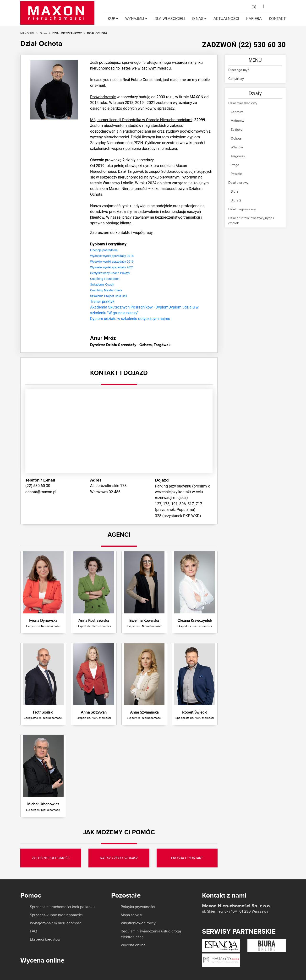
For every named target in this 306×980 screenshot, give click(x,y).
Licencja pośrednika (104, 250)
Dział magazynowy (242, 209)
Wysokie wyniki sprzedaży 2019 (112, 262)
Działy (255, 93)
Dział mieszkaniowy (67, 33)
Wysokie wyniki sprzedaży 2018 (112, 256)
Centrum (237, 112)
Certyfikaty (236, 79)
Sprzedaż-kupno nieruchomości (56, 915)
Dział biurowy (238, 183)
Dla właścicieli (170, 19)
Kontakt (277, 19)
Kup (111, 19)
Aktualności (226, 19)
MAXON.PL (27, 33)
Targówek (238, 156)
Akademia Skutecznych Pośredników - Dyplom (129, 307)
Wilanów (237, 147)
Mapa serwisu (132, 915)
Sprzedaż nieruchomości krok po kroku (62, 907)
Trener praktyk (102, 301)
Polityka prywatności (138, 907)
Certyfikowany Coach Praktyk (110, 273)
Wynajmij (135, 19)
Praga (235, 165)
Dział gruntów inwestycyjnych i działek (251, 220)
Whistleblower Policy (138, 923)
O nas (198, 19)
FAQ (33, 931)
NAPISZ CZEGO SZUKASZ (119, 858)
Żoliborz (237, 130)
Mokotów (237, 121)
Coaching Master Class (106, 290)
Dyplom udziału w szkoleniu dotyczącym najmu (130, 319)
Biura (235, 191)
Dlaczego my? (239, 70)
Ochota (236, 138)
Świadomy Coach (102, 284)
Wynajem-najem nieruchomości (56, 923)
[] (254, 7)
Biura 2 (236, 200)
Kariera (254, 19)
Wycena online (133, 945)
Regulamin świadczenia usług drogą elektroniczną (151, 934)
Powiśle (236, 174)
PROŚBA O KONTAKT (187, 858)
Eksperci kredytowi (46, 939)
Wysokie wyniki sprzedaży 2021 (112, 267)
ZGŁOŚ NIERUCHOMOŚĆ (51, 858)
